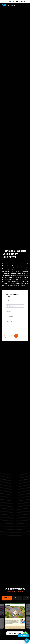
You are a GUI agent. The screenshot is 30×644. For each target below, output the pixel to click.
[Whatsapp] (25, 634)
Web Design (7, 598)
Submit (13, 336)
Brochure (18, 598)
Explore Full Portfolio (15, 633)
